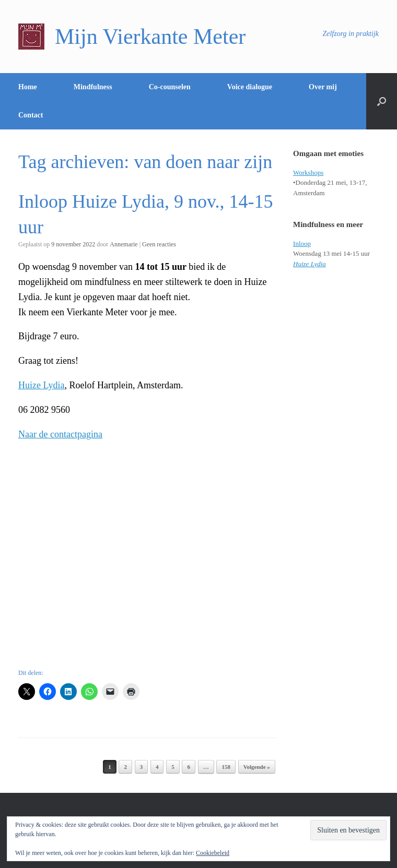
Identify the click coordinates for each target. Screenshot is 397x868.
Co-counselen (170, 87)
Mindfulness (93, 87)
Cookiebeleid (213, 853)
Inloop (302, 243)
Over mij (323, 87)
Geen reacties (159, 244)
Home (28, 87)
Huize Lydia (41, 385)
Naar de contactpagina (60, 434)
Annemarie (124, 244)
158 (226, 767)
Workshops (308, 173)
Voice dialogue (250, 87)
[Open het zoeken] (382, 101)
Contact (31, 115)
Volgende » (257, 767)
